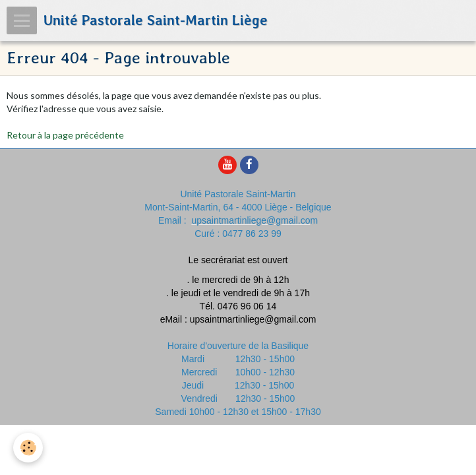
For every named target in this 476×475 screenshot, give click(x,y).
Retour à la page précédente (65, 135)
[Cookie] (28, 448)
